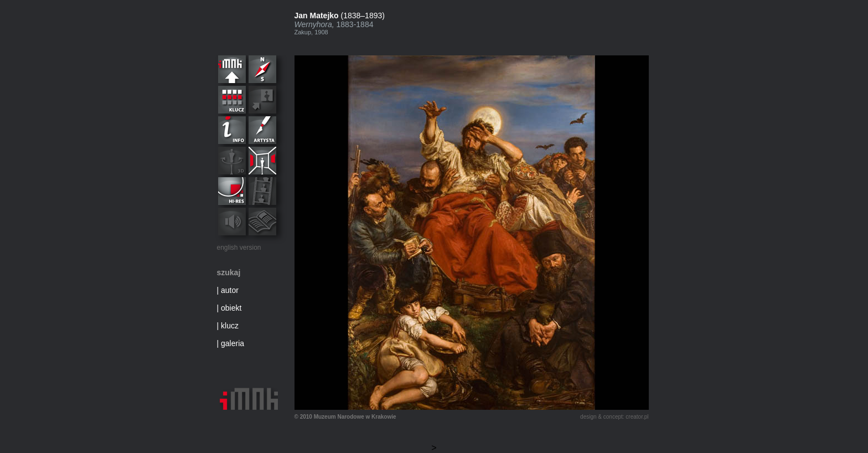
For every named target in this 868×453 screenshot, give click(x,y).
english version (239, 248)
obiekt (231, 308)
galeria (232, 343)
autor (230, 290)
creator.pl (637, 417)
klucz (230, 326)
